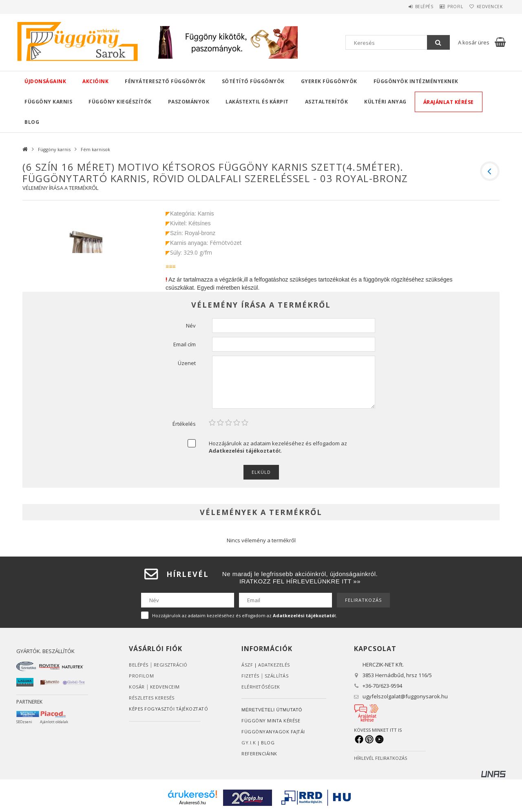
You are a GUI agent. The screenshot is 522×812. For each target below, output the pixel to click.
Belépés (410, 7)
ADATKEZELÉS (274, 665)
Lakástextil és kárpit (257, 102)
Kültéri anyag (385, 102)
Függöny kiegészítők (120, 102)
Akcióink (95, 81)
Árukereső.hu (192, 803)
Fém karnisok (95, 149)
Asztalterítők (327, 102)
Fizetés (251, 676)
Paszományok (189, 102)
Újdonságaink (45, 81)
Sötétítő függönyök (253, 81)
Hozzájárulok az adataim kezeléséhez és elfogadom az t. (278, 447)
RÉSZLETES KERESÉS (152, 698)
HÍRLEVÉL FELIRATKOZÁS (380, 758)
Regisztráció (171, 665)
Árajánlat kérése (449, 102)
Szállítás (277, 676)
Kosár (137, 687)
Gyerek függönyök (329, 81)
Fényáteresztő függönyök (165, 81)
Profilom (141, 676)
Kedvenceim (165, 687)
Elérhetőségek (261, 687)
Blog (32, 122)
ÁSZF (247, 665)
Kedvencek (487, 7)
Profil (447, 7)
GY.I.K (249, 743)
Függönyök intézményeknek (416, 81)
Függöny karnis (48, 102)
